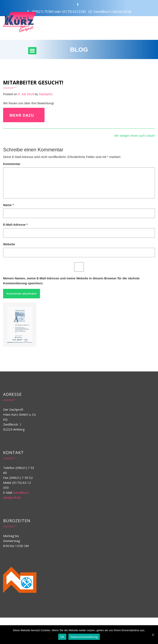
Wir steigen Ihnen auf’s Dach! (135, 136)
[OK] (153, 635)
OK (62, 637)
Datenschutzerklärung (84, 637)
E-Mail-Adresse (15, 225)
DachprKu (46, 94)
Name (8, 205)
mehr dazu (22, 115)
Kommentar (12, 164)
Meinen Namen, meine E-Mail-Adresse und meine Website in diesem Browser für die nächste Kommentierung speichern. (71, 281)
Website (9, 244)
